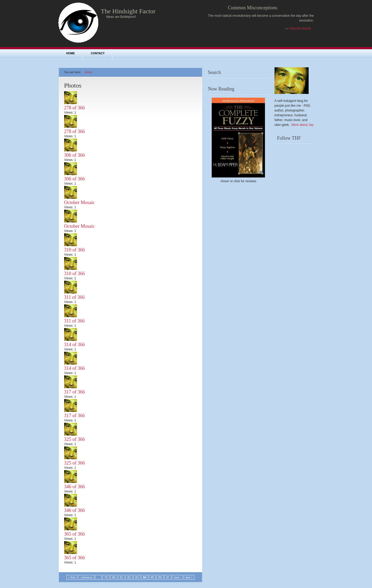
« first (72, 577)
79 (106, 577)
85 (152, 577)
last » (189, 577)
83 (137, 577)
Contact (98, 53)
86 (160, 577)
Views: (69, 113)
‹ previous (86, 577)
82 (129, 577)
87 (168, 577)
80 (114, 577)
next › (177, 577)
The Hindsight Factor (128, 11)
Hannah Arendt (300, 28)
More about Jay (303, 125)
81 (121, 577)
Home (71, 53)
